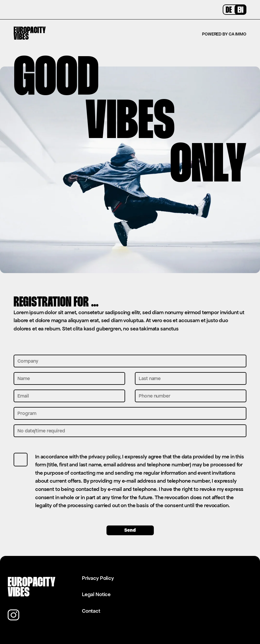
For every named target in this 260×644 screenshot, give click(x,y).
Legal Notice (96, 594)
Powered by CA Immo (224, 34)
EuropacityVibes (30, 34)
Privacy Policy (98, 578)
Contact (91, 611)
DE (229, 10)
